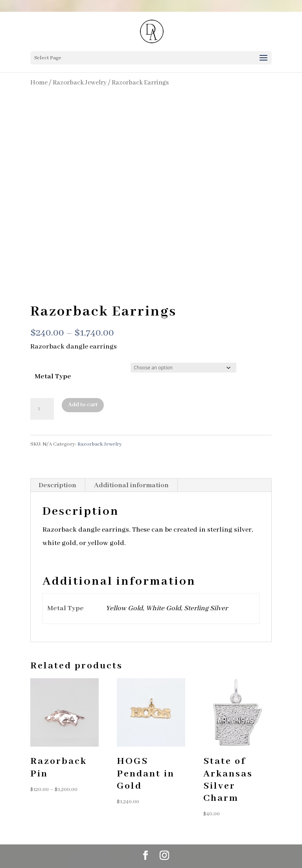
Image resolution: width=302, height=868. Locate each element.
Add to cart (83, 405)
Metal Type (53, 376)
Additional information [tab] (131, 485)
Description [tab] (57, 485)
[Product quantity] (42, 409)
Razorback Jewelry (80, 83)
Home (39, 83)
